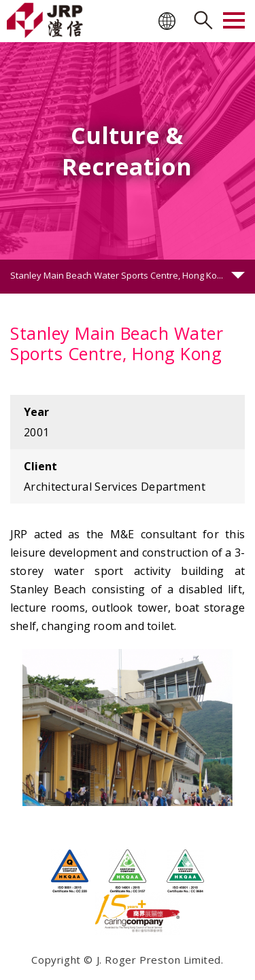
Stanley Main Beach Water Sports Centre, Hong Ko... (117, 275)
